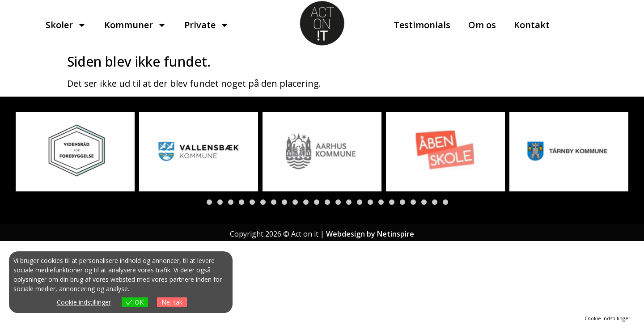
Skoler (66, 25)
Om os (482, 25)
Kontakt (532, 25)
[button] (199, 202)
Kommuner (135, 25)
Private (207, 25)
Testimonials (422, 25)
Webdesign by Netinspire (370, 234)
